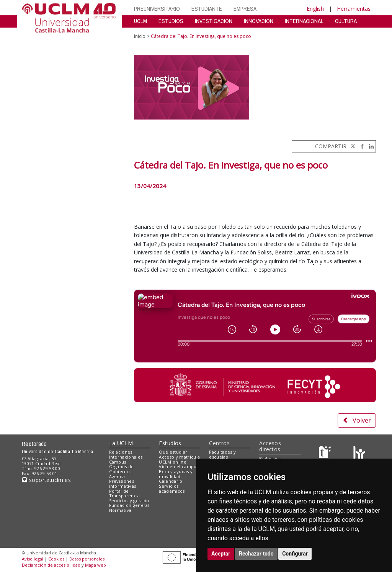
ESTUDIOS (171, 21)
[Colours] (359, 454)
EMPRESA (245, 9)
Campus (118, 462)
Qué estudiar (173, 452)
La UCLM (121, 443)
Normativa (120, 510)
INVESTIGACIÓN (214, 21)
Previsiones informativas (123, 483)
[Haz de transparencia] (326, 454)
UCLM (140, 21)
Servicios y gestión (129, 501)
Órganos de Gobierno (122, 469)
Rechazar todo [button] (256, 554)
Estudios (170, 443)
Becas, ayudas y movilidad (176, 474)
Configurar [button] (295, 554)
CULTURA (346, 21)
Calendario (171, 481)
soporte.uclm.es (46, 480)
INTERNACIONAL (304, 21)
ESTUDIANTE (207, 9)
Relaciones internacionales (126, 454)
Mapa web (96, 565)
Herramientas (354, 9)
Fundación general (129, 505)
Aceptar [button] (221, 554)
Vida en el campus (179, 466)
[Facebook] (360, 146)
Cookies (56, 559)
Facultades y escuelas (222, 454)
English (315, 9)
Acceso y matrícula (179, 457)
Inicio (140, 36)
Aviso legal (33, 559)
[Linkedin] (369, 146)
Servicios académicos (172, 488)
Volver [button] (357, 420)
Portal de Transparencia (125, 493)
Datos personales (87, 559)
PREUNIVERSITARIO (157, 9)
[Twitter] (352, 146)
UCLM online (173, 462)
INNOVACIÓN (259, 21)
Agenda (117, 476)
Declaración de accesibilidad (51, 565)
